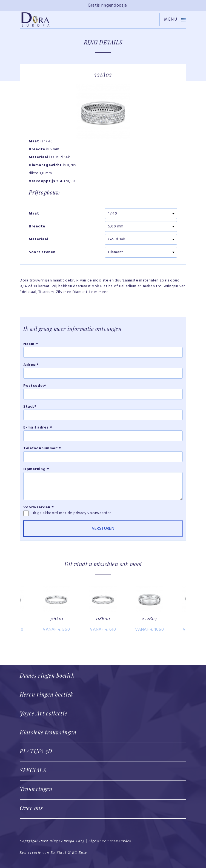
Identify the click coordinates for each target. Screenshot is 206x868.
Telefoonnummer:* (42, 448)
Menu (175, 20)
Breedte (37, 227)
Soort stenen (42, 252)
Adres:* (31, 365)
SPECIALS (33, 770)
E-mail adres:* (38, 428)
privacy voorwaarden (93, 513)
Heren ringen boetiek (46, 694)
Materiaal (38, 239)
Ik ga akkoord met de (53, 513)
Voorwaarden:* (39, 507)
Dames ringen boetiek (47, 675)
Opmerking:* (36, 469)
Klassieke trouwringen (48, 732)
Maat (34, 214)
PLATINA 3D (36, 751)
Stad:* (30, 407)
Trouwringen (36, 789)
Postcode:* (35, 386)
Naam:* (31, 344)
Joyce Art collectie (43, 713)
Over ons (31, 808)
